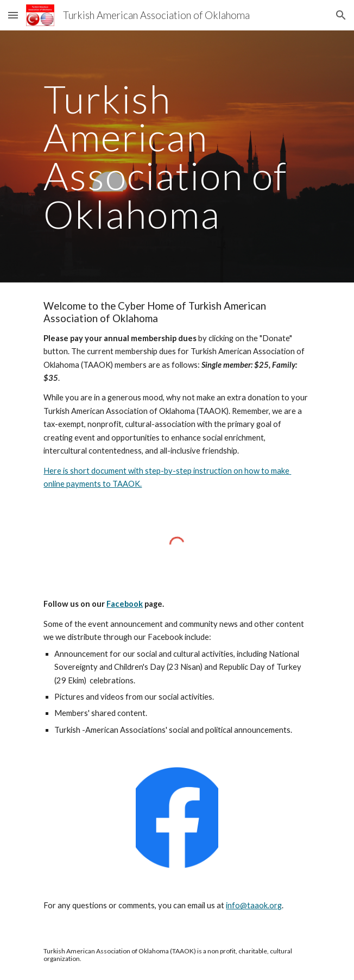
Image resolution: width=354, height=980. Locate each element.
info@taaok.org (254, 905)
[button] (13, 15)
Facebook (125, 604)
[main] (177, 157)
